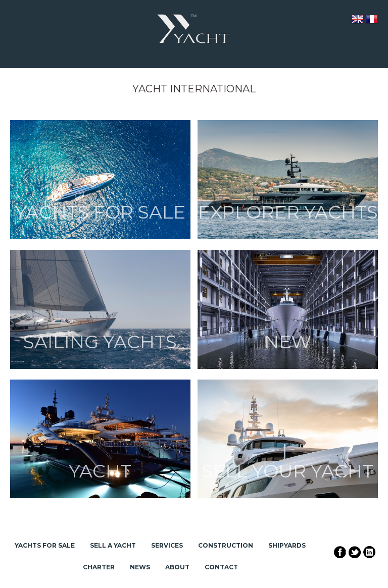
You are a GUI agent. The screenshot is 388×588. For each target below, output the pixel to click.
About (177, 567)
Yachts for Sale (45, 545)
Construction (226, 545)
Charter (99, 567)
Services (167, 545)
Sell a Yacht (113, 545)
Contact (221, 567)
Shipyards (287, 545)
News (140, 567)
